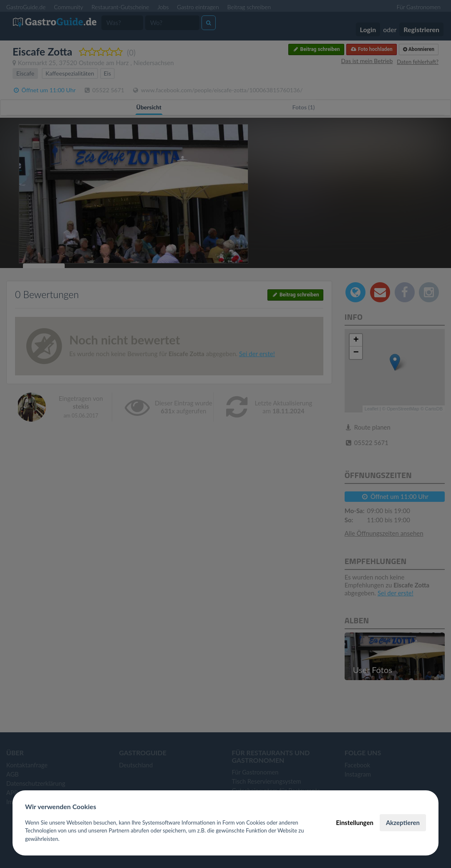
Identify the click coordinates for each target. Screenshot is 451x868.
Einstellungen (355, 822)
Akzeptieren (403, 822)
